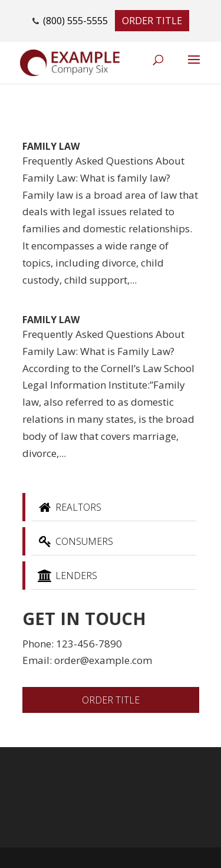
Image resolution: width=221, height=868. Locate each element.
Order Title (152, 21)
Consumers (75, 541)
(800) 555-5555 (75, 21)
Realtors (69, 507)
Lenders (67, 576)
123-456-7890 (89, 644)
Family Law (51, 146)
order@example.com (103, 660)
